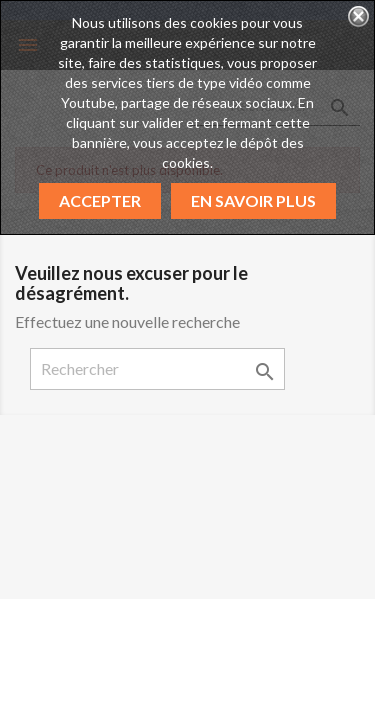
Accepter (100, 200)
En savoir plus (253, 200)
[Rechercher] (157, 369)
